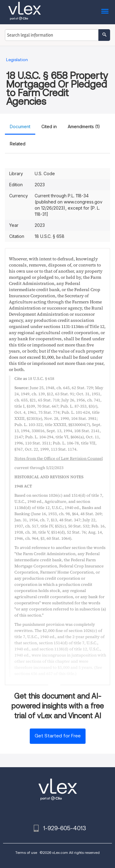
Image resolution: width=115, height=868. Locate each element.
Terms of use (26, 852)
